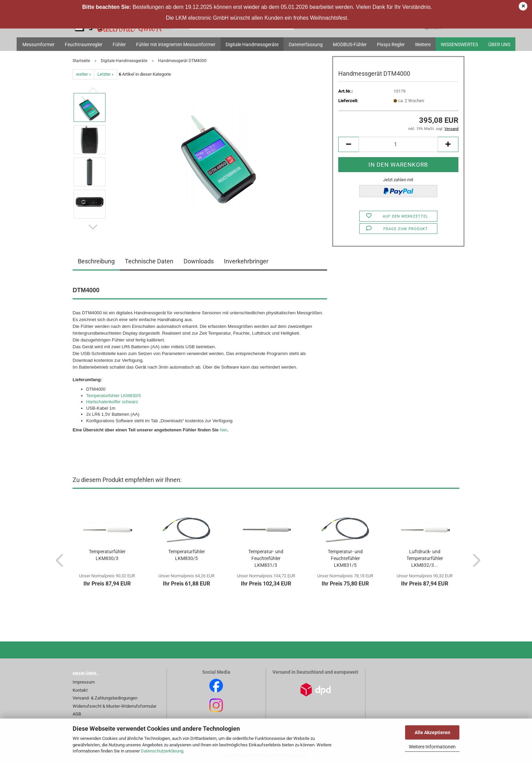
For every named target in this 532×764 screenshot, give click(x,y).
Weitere (423, 44)
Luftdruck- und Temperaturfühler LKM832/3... (425, 558)
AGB (77, 714)
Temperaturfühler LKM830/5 (113, 396)
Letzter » (106, 74)
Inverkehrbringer (246, 261)
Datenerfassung (306, 44)
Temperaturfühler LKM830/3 (107, 555)
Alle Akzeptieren (432, 732)
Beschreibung (96, 261)
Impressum (84, 682)
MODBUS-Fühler (350, 44)
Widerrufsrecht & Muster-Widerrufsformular (115, 706)
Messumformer (39, 44)
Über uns (499, 44)
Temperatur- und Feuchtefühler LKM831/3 (266, 558)
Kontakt (80, 690)
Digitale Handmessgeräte (252, 44)
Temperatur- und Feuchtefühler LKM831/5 (345, 558)
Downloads (199, 261)
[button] (93, 227)
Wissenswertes (459, 44)
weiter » (83, 74)
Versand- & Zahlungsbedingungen (105, 698)
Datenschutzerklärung (162, 751)
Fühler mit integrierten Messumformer (176, 44)
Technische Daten (149, 261)
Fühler (119, 44)
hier (224, 430)
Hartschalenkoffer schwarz (112, 402)
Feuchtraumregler (84, 44)
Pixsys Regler (391, 44)
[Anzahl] (398, 144)
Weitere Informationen (432, 747)
